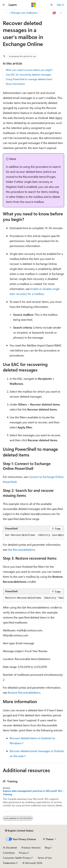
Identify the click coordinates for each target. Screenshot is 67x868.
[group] (33, 535)
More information (15, 84)
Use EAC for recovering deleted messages (28, 74)
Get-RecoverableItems (21, 550)
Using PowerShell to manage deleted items (29, 79)
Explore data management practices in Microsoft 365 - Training (33, 793)
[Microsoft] (34, 5)
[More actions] (61, 13)
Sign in (60, 5)
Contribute (9, 853)
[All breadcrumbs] (6, 13)
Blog (47, 848)
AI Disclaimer (10, 848)
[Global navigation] (4, 5)
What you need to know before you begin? (29, 70)
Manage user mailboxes (24, 13)
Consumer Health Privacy (17, 858)
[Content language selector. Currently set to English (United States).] (19, 831)
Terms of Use (45, 858)
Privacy (23, 853)
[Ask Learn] (54, 13)
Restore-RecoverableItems (24, 692)
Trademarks (9, 863)
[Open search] (52, 5)
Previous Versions (31, 848)
